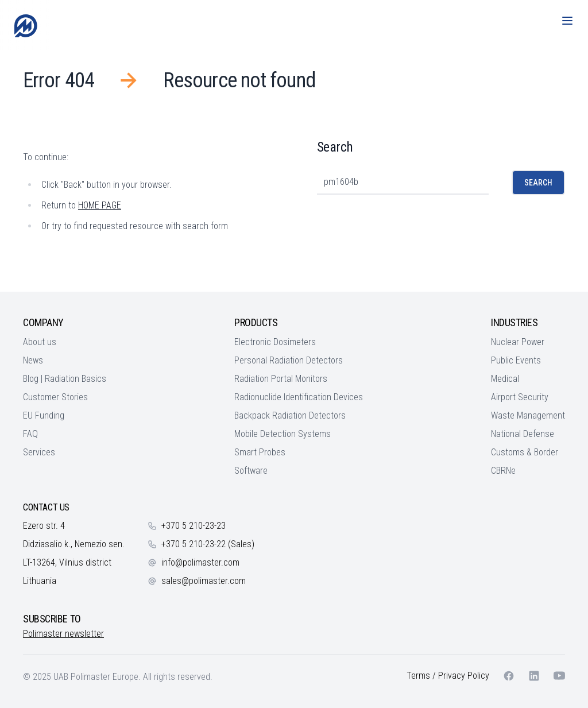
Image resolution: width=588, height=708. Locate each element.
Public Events (516, 360)
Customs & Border (525, 452)
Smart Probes (260, 452)
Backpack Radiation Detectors (290, 415)
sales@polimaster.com (204, 581)
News (33, 360)
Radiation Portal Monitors (281, 379)
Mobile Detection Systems (283, 434)
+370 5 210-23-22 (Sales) (208, 544)
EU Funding (44, 415)
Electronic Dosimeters (275, 342)
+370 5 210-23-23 (194, 526)
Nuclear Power (518, 342)
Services (39, 452)
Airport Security (520, 397)
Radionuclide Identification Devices (299, 397)
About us (40, 342)
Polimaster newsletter (63, 634)
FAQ (30, 434)
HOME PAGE (100, 205)
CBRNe (503, 471)
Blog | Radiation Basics (65, 379)
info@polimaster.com (200, 562)
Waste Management (528, 415)
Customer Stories (55, 397)
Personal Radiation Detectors (289, 360)
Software (251, 471)
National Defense (523, 434)
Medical (505, 379)
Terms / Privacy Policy (448, 676)
